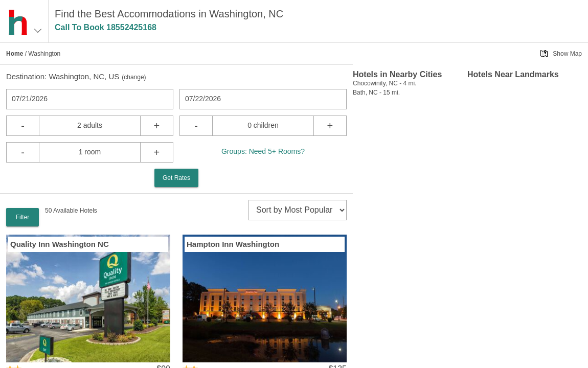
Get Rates (176, 178)
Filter (23, 217)
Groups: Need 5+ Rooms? (263, 151)
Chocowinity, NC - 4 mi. (385, 83)
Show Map (567, 54)
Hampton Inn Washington (233, 244)
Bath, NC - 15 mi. (376, 93)
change (134, 77)
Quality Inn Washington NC (60, 244)
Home (15, 54)
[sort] (298, 210)
